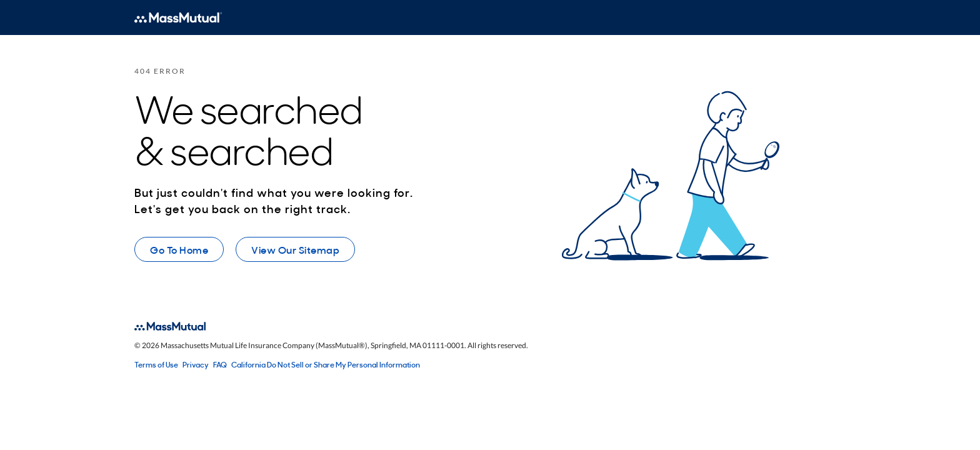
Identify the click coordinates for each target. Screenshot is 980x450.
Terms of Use (156, 364)
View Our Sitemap (295, 249)
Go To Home (179, 249)
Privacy (196, 364)
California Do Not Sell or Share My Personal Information (326, 364)
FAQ (220, 364)
